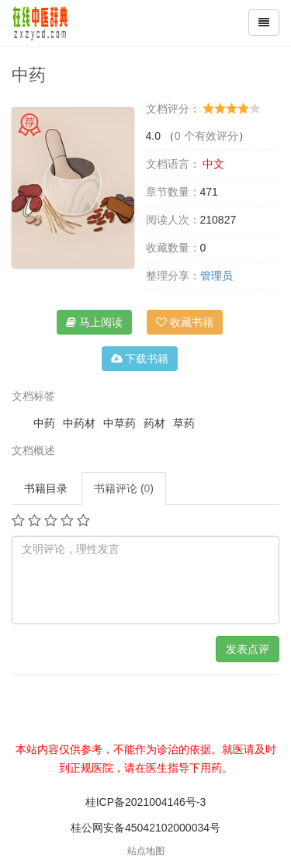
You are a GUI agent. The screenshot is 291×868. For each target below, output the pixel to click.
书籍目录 (46, 488)
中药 (44, 423)
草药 (184, 423)
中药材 (79, 423)
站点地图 (146, 851)
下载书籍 (140, 359)
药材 (154, 423)
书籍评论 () (124, 488)
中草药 (120, 423)
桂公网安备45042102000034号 (145, 828)
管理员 (217, 276)
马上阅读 (94, 322)
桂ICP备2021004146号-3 (146, 802)
